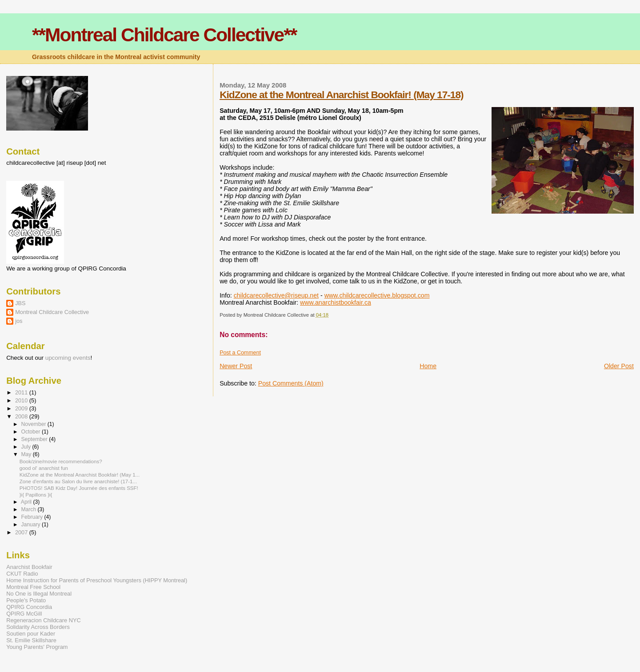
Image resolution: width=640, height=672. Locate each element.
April (27, 502)
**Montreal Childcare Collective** (164, 35)
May (27, 454)
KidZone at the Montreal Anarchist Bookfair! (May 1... (80, 475)
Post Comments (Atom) (291, 383)
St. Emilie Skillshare (31, 640)
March (29, 509)
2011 (22, 392)
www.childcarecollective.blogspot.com (377, 295)
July (26, 447)
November (34, 424)
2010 (22, 400)
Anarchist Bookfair (29, 567)
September (35, 439)
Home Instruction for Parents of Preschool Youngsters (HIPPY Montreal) (97, 580)
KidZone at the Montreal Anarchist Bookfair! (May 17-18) (341, 95)
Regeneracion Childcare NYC (43, 620)
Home (428, 366)
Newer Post (236, 366)
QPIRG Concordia (29, 607)
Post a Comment (240, 353)
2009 (22, 408)
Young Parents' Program (37, 647)
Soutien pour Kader (31, 634)
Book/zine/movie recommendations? (61, 461)
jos (19, 321)
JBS (20, 303)
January (31, 525)
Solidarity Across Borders (38, 627)
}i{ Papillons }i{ (36, 495)
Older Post (619, 366)
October (31, 432)
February (32, 517)
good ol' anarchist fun (44, 468)
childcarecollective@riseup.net (276, 295)
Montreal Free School (33, 587)
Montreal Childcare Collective (52, 312)
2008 (22, 416)
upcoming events (68, 358)
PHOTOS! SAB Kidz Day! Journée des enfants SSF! (79, 488)
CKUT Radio (22, 574)
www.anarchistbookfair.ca (336, 302)
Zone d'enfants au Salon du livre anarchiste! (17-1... (78, 481)
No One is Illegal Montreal (39, 594)
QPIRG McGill (24, 614)
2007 (22, 532)
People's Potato (26, 600)
